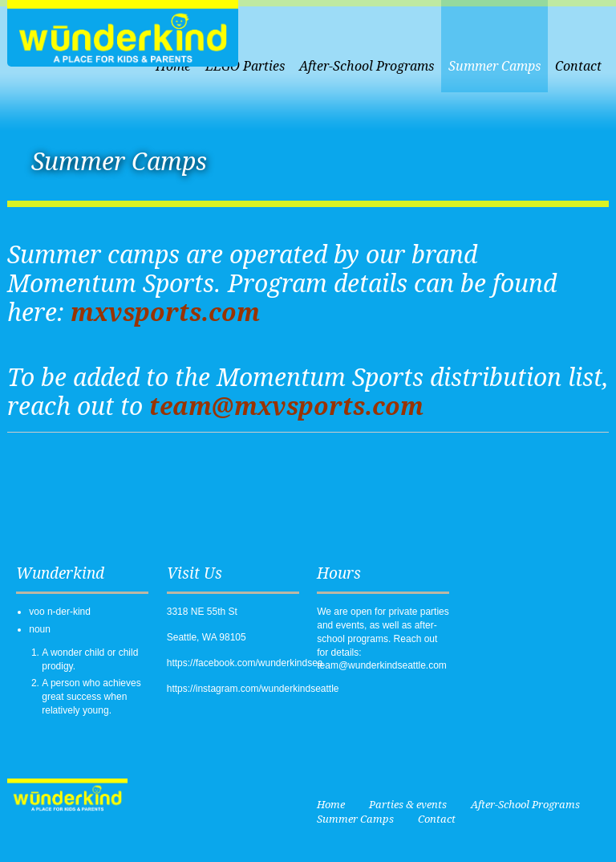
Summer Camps (494, 66)
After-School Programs (367, 66)
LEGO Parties (245, 66)
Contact (578, 66)
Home (331, 805)
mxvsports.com (165, 313)
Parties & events (408, 805)
